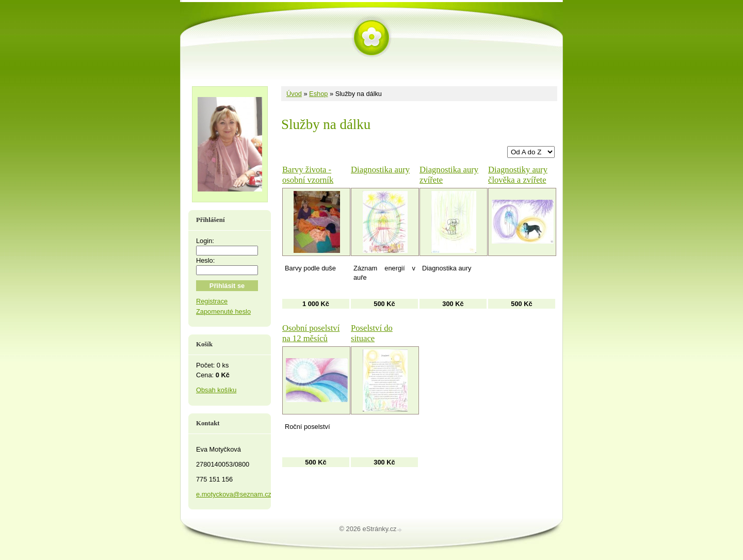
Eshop (318, 94)
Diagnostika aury (380, 170)
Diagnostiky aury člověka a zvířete (518, 175)
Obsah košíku (216, 390)
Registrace (212, 301)
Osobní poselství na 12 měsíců (311, 333)
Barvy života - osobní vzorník (308, 175)
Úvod (294, 94)
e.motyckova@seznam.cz (234, 494)
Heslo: (205, 260)
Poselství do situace (372, 333)
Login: (205, 241)
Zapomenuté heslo (223, 311)
